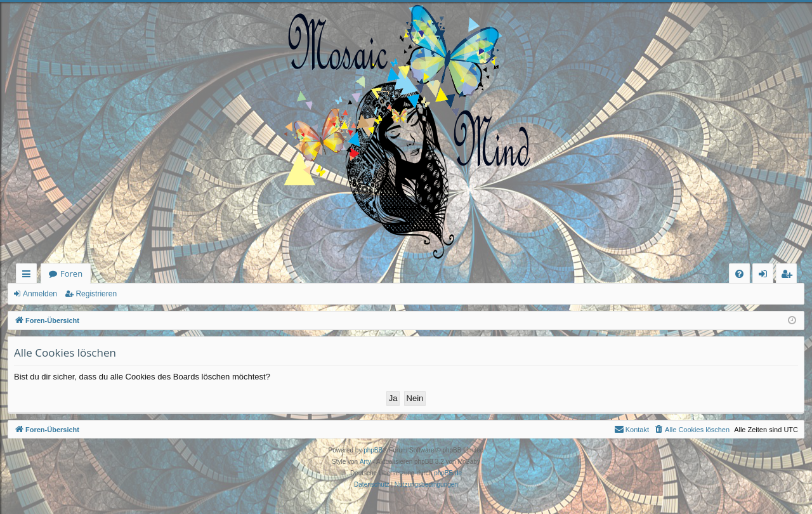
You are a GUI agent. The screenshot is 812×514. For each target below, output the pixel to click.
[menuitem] (739, 274)
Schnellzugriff (29, 276)
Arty (365, 462)
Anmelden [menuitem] (766, 276)
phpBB (373, 450)
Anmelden (40, 294)
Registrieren (96, 294)
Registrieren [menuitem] (789, 276)
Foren (71, 273)
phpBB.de (448, 473)
